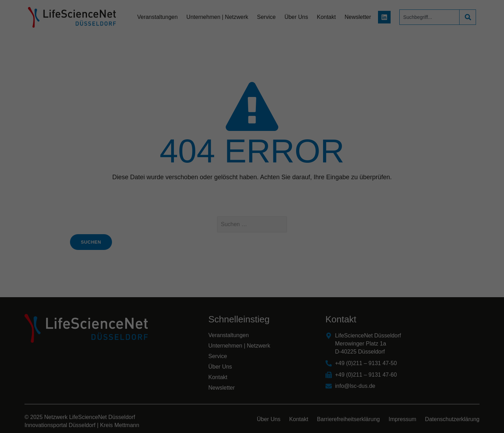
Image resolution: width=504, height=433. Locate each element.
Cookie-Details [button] (221, 309)
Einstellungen (176, 192)
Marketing (243, 208)
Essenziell (177, 208)
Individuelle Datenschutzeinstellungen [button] (252, 294)
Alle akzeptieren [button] (252, 232)
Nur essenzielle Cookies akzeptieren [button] (252, 273)
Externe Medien (316, 208)
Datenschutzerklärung (208, 185)
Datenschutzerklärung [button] (255, 309)
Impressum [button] (286, 309)
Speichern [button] (252, 252)
